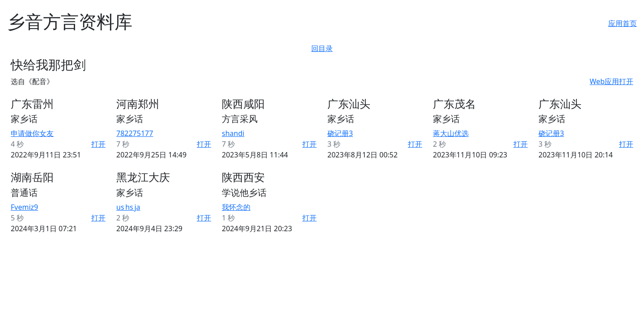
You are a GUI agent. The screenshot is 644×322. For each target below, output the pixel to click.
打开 (98, 144)
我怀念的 (236, 207)
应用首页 (623, 23)
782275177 (135, 133)
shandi (233, 133)
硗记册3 (340, 133)
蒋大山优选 (451, 133)
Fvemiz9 (24, 207)
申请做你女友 (32, 133)
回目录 (322, 48)
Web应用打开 (612, 81)
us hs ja (128, 207)
